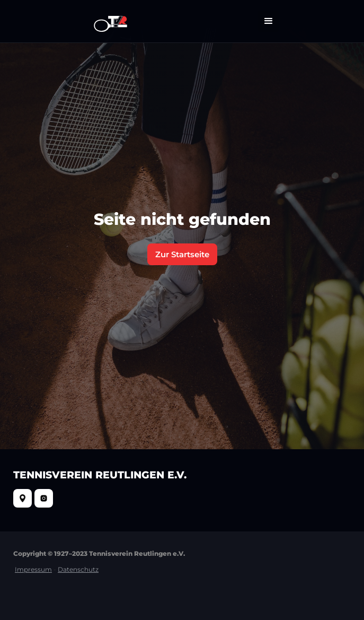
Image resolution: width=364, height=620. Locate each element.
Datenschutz (78, 569)
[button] (269, 21)
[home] (108, 21)
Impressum (33, 569)
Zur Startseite (182, 254)
